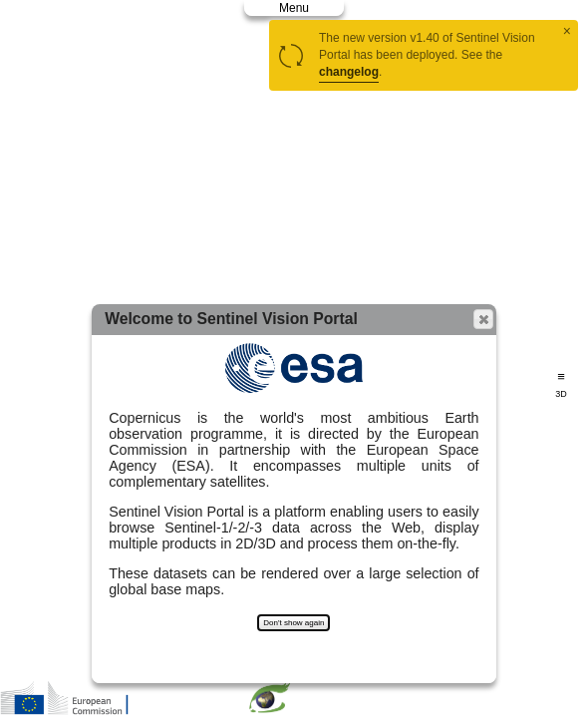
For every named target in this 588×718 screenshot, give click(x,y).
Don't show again (294, 623)
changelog (349, 72)
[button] (483, 319)
